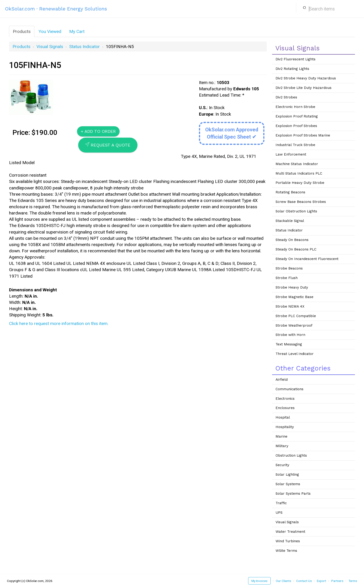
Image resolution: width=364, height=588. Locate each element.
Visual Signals (50, 47)
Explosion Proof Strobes (296, 126)
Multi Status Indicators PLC (299, 173)
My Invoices (259, 581)
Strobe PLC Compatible (296, 316)
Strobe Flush (287, 278)
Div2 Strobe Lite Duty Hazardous (304, 88)
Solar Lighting (287, 474)
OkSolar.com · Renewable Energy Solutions (56, 9)
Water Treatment (290, 532)
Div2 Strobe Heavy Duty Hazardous (306, 78)
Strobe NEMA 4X (290, 306)
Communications (289, 389)
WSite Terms (286, 551)
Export (322, 581)
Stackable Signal (290, 221)
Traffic (281, 503)
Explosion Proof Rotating (297, 116)
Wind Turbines (288, 541)
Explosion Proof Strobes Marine (303, 135)
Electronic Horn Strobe (295, 107)
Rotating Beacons (290, 192)
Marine (281, 436)
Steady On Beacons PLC (296, 249)
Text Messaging (289, 344)
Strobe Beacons (289, 268)
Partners (337, 581)
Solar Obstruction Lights (296, 211)
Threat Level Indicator (295, 354)
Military (282, 446)
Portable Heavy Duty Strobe (300, 183)
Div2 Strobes (286, 97)
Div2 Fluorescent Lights (296, 59)
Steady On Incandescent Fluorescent (307, 259)
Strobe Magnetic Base (294, 297)
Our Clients (283, 581)
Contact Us (304, 581)
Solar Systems (288, 484)
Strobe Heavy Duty (292, 287)
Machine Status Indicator (297, 164)
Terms (353, 581)
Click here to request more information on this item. (59, 323)
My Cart (77, 31)
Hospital (283, 417)
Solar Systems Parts (293, 494)
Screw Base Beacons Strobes (301, 202)
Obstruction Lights (291, 455)
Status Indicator (84, 47)
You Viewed (50, 31)
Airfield (282, 380)
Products (22, 31)
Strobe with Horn (290, 335)
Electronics (285, 399)
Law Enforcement (291, 154)
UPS (279, 513)
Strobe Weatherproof (294, 325)
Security (282, 465)
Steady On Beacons (292, 240)
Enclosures (285, 408)
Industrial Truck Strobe (295, 145)
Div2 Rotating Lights (292, 69)
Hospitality (285, 427)
